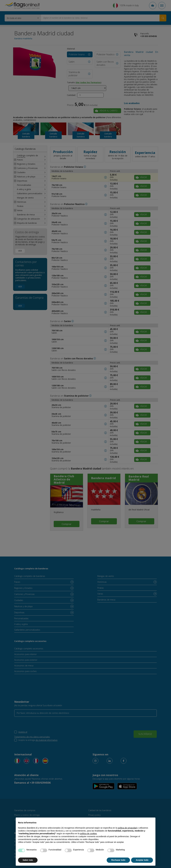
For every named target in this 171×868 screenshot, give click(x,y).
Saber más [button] (28, 860)
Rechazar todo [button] (118, 860)
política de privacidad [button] (127, 828)
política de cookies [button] (88, 834)
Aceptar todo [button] (142, 860)
